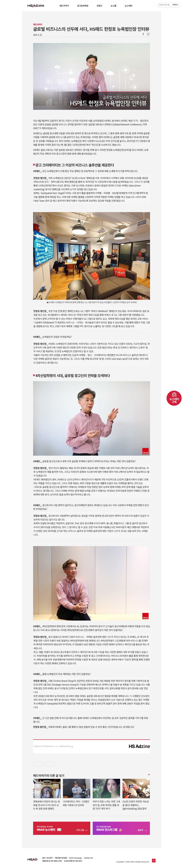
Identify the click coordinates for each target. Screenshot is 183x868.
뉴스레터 (128, 6)
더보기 (149, 775)
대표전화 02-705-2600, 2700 (52, 861)
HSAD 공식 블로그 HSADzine (36, 6)
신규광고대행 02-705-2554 (73, 861)
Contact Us (89, 858)
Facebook (143, 34)
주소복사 (148, 34)
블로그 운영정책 (47, 858)
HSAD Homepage (75, 858)
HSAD (32, 858)
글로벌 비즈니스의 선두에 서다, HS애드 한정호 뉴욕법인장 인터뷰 (91, 29)
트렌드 (100, 6)
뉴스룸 (113, 6)
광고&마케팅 (83, 6)
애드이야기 (64, 6)
